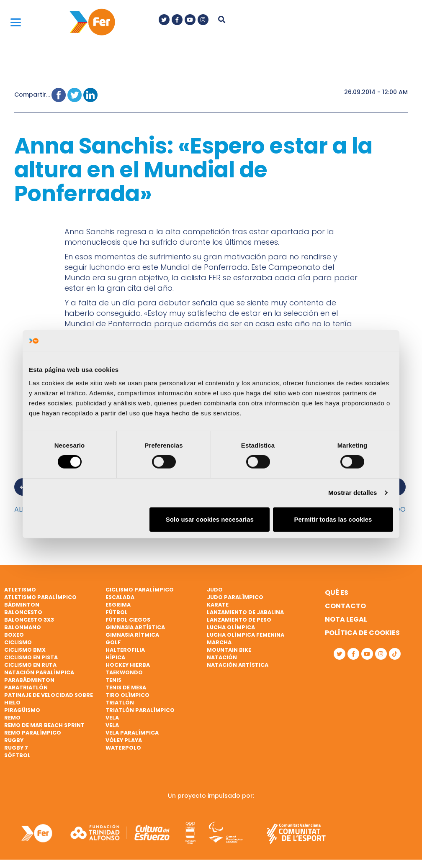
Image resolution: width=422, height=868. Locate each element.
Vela (112, 718)
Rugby (14, 740)
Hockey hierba (128, 665)
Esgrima (118, 605)
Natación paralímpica (39, 672)
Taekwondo (124, 672)
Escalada (120, 597)
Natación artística (238, 665)
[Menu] (16, 22)
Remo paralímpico (33, 733)
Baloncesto (23, 612)
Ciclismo (18, 642)
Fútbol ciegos (128, 620)
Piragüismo (22, 710)
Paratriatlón (26, 687)
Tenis (113, 680)
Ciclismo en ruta (30, 665)
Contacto (345, 606)
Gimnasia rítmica (132, 635)
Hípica (115, 657)
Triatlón (120, 703)
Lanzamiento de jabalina (245, 612)
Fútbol (117, 612)
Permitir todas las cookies (333, 519)
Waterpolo (123, 748)
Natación (222, 657)
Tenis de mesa (126, 687)
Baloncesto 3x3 (29, 620)
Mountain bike (229, 650)
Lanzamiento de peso (239, 620)
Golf (113, 642)
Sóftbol (17, 755)
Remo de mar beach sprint (44, 725)
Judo (215, 590)
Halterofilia (125, 650)
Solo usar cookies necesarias (210, 519)
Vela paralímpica (132, 733)
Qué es (337, 593)
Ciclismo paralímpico (140, 590)
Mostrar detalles (353, 493)
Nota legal (346, 619)
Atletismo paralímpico (40, 597)
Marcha (219, 642)
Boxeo (14, 635)
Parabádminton (29, 680)
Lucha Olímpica (231, 627)
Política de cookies (362, 633)
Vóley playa (124, 740)
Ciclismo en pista (31, 657)
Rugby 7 (16, 748)
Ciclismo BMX (25, 650)
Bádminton (22, 605)
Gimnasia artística (135, 627)
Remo (12, 718)
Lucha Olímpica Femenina (246, 635)
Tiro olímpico (127, 695)
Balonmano (23, 627)
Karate (218, 605)
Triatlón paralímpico (140, 710)
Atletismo (20, 590)
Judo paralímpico (235, 597)
